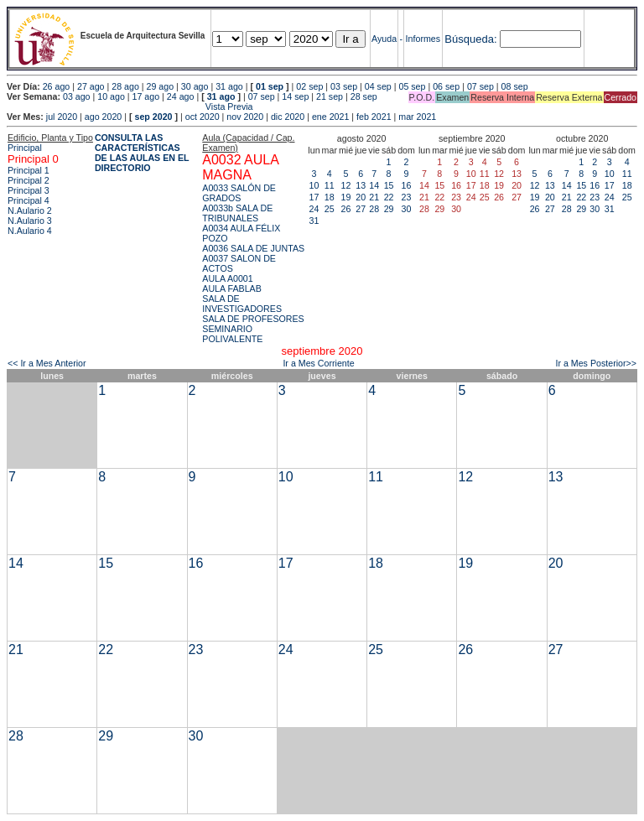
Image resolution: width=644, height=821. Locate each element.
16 (407, 185)
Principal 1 (29, 170)
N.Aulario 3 (30, 221)
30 (407, 209)
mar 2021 (417, 117)
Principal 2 (29, 180)
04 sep (378, 86)
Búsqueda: (470, 39)
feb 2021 (374, 117)
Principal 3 (29, 190)
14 (374, 185)
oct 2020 (203, 117)
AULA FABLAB (232, 288)
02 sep (309, 86)
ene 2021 (330, 117)
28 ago (125, 86)
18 (330, 197)
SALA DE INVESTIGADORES (242, 304)
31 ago (229, 86)
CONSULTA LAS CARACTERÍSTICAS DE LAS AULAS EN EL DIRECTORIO (142, 153)
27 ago (91, 86)
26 (346, 209)
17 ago (146, 96)
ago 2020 (103, 117)
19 (346, 197)
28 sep (364, 96)
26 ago (57, 86)
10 (314, 185)
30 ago (195, 86)
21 (374, 197)
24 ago (181, 96)
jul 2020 (62, 117)
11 (330, 185)
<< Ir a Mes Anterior (47, 363)
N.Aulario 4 (30, 231)
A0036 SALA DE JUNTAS (253, 248)
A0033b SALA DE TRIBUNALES (237, 213)
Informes (423, 39)
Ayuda (384, 39)
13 (361, 185)
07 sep (480, 86)
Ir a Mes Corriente (318, 363)
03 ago (77, 96)
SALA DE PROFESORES (253, 319)
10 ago (111, 96)
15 (389, 185)
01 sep (270, 86)
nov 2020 (245, 117)
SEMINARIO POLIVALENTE (232, 334)
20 (361, 197)
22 (389, 197)
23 (407, 197)
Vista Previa (130, 107)
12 (346, 185)
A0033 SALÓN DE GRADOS (239, 193)
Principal (25, 148)
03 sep (344, 86)
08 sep (515, 86)
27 (361, 209)
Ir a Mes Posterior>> (596, 363)
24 (314, 209)
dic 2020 (288, 117)
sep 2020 (154, 117)
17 (314, 197)
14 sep (295, 96)
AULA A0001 (227, 278)
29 (389, 209)
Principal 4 (29, 200)
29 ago (161, 86)
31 (314, 221)
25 (330, 209)
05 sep (412, 86)
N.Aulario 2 (30, 210)
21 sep (330, 96)
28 (374, 209)
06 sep (446, 86)
